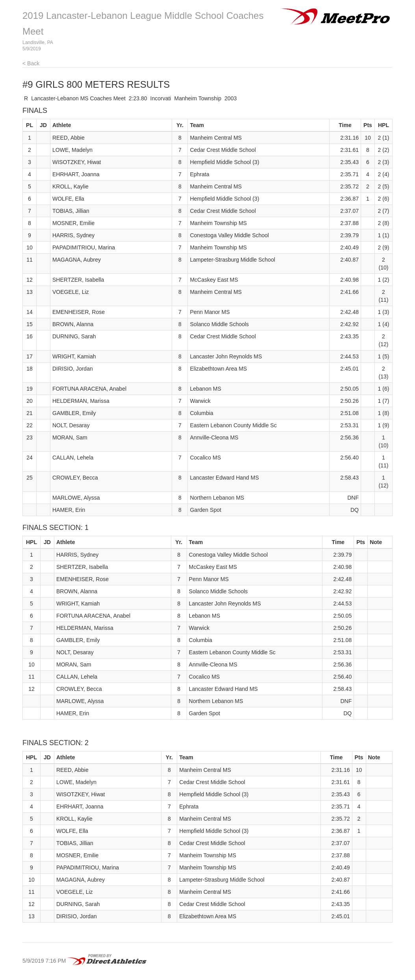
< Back (31, 63)
